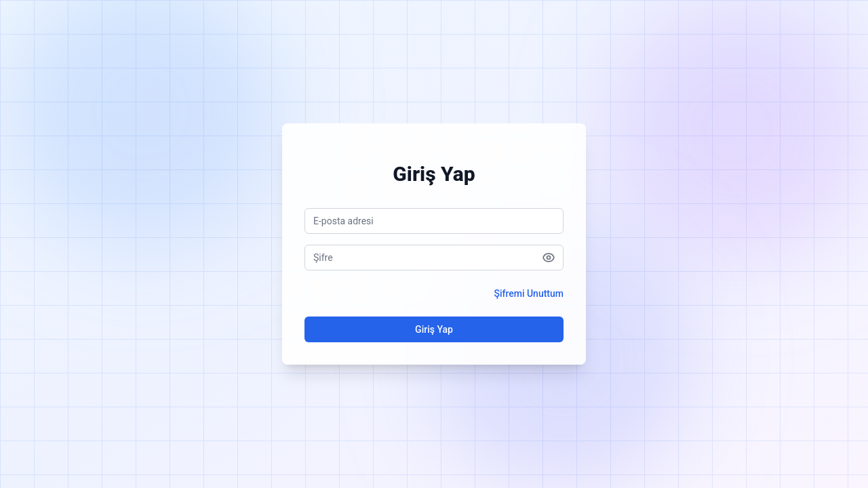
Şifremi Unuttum (529, 293)
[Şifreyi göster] (549, 258)
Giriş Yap (434, 329)
